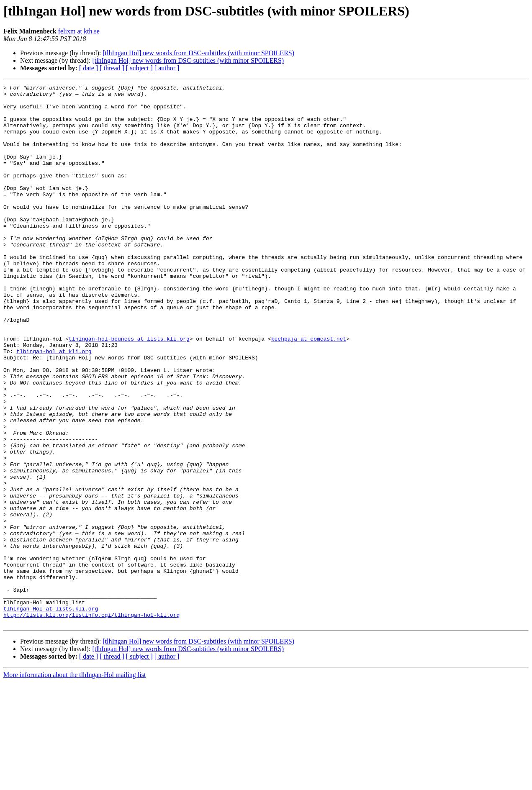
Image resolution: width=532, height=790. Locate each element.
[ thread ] (112, 68)
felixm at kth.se (79, 31)
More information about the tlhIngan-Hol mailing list (75, 783)
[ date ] (89, 68)
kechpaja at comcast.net (309, 390)
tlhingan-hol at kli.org (54, 405)
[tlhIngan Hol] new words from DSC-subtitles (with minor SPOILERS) (198, 53)
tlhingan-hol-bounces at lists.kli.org (129, 390)
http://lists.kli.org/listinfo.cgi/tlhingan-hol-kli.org (91, 721)
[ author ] (167, 68)
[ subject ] (139, 68)
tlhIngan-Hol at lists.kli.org (51, 714)
